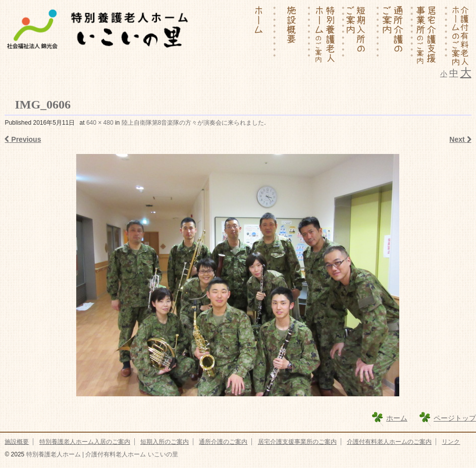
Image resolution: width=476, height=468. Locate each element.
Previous (23, 139)
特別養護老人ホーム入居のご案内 (85, 442)
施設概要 (17, 442)
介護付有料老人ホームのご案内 (389, 442)
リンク (451, 442)
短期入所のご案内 (165, 442)
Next (460, 139)
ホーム (397, 418)
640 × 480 (100, 123)
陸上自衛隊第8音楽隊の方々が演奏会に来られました (193, 123)
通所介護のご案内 (223, 442)
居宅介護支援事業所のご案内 (297, 442)
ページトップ (455, 418)
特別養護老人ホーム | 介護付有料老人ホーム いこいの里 (101, 454)
